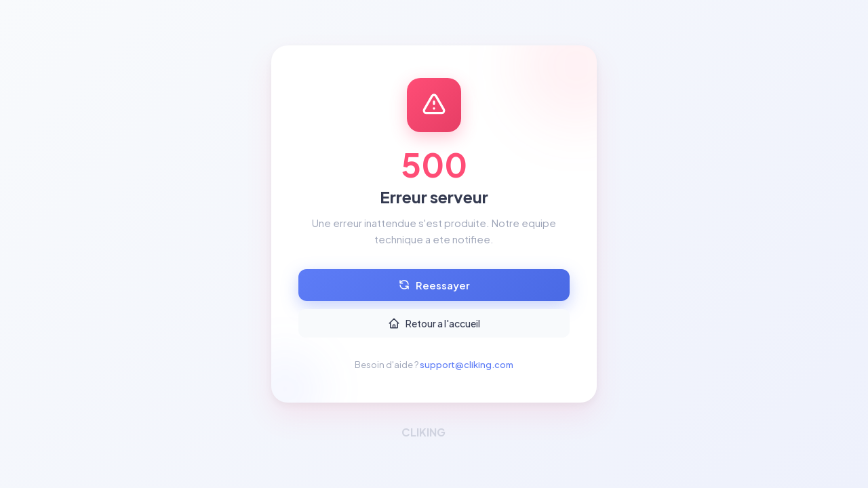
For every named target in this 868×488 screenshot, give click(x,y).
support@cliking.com (467, 365)
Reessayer (434, 285)
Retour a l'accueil (434, 323)
